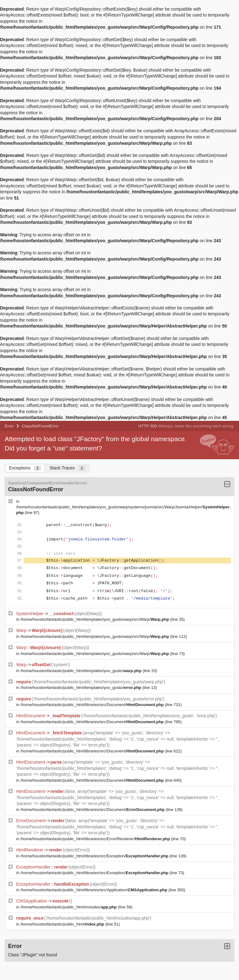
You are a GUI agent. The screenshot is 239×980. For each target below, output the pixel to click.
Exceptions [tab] (25, 468)
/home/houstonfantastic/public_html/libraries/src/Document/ (93, 705)
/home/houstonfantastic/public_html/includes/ (69, 907)
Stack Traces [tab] (67, 468)
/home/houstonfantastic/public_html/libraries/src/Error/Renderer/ (96, 839)
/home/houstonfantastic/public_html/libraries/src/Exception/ (95, 856)
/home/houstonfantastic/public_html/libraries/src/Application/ (94, 890)
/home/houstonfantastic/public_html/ (63, 924)
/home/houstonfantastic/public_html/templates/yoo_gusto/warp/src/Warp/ (95, 619)
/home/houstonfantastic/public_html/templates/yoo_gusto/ (82, 671)
